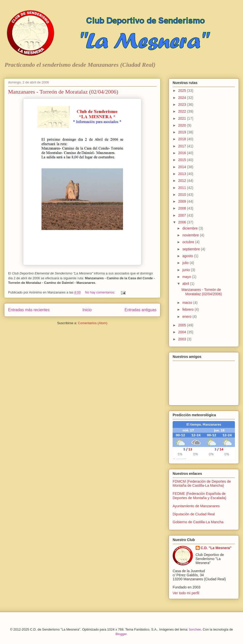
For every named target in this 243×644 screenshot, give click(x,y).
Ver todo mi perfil (186, 593)
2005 (183, 325)
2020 (183, 125)
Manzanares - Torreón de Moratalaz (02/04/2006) (63, 92)
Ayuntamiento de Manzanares (196, 506)
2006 (183, 222)
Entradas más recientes (29, 310)
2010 (183, 195)
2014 (183, 167)
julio (186, 263)
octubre (189, 242)
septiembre (191, 249)
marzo (188, 303)
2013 (183, 174)
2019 (183, 132)
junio (186, 270)
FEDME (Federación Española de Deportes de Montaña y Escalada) (199, 496)
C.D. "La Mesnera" (216, 548)
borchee (195, 629)
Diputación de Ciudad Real (194, 514)
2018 (183, 139)
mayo (187, 277)
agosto (188, 256)
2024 (183, 98)
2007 (183, 215)
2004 (183, 332)
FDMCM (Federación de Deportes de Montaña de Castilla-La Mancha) (202, 484)
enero (187, 317)
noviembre (191, 235)
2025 (183, 91)
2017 (183, 146)
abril (186, 284)
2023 (183, 105)
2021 (183, 118)
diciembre (190, 228)
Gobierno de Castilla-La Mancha (198, 522)
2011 (183, 188)
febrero (188, 309)
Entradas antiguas (140, 310)
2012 (183, 181)
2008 (183, 208)
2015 (183, 160)
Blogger (121, 634)
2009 (183, 201)
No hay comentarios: (101, 292)
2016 (183, 153)
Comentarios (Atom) (93, 323)
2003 (183, 339)
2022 (183, 111)
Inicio (87, 310)
